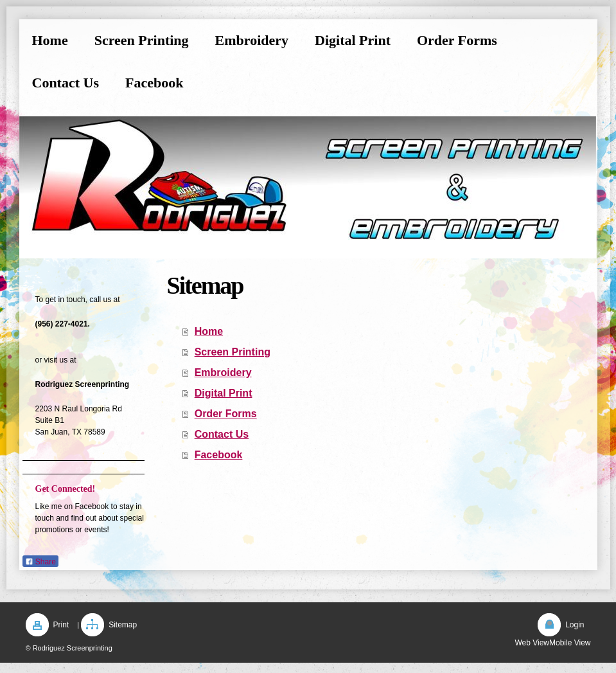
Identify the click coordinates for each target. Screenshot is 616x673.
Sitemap (123, 625)
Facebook (219, 455)
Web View (532, 643)
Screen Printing (233, 352)
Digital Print (224, 393)
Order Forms (226, 414)
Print (61, 625)
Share (40, 562)
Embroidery (223, 372)
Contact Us (222, 434)
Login (575, 625)
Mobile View (570, 643)
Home (209, 331)
